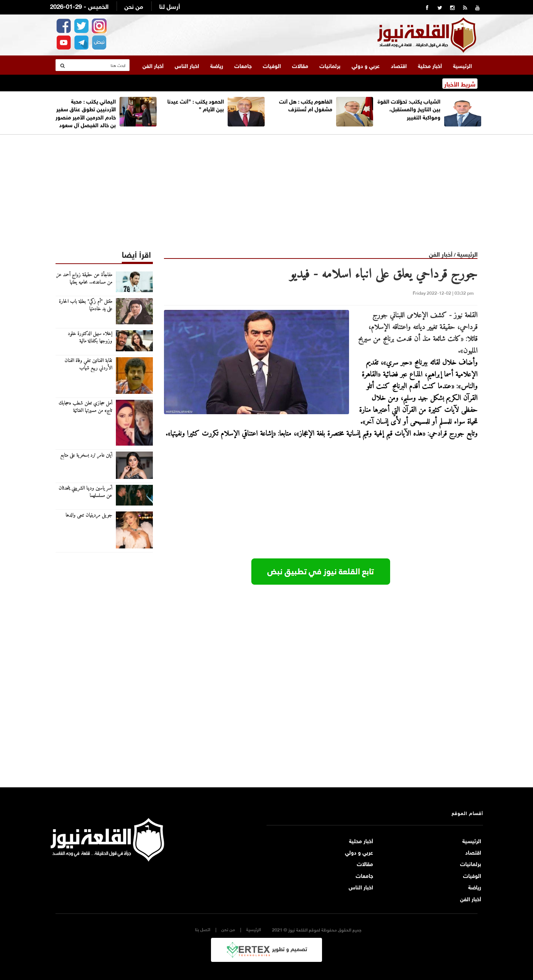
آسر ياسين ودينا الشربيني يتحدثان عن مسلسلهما (85, 492)
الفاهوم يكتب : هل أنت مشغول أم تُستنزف (306, 104)
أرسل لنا (170, 6)
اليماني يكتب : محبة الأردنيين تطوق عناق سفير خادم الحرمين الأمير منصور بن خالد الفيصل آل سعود (86, 112)
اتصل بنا (203, 929)
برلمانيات (330, 65)
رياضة (217, 65)
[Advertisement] (266, 186)
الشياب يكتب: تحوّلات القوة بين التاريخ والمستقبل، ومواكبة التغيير (409, 108)
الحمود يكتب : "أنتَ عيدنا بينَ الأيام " (196, 104)
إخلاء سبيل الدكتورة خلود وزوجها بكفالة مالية (90, 337)
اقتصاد (399, 65)
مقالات (300, 65)
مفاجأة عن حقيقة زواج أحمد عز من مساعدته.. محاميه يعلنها (84, 278)
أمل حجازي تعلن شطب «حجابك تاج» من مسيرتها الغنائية (85, 407)
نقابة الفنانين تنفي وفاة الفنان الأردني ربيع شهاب (88, 364)
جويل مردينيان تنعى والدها (89, 515)
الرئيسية (462, 65)
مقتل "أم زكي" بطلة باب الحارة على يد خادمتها (86, 305)
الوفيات (272, 65)
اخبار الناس (187, 65)
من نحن (134, 6)
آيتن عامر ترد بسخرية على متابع (86, 455)
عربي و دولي (366, 65)
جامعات (243, 65)
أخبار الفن (153, 65)
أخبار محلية (430, 65)
